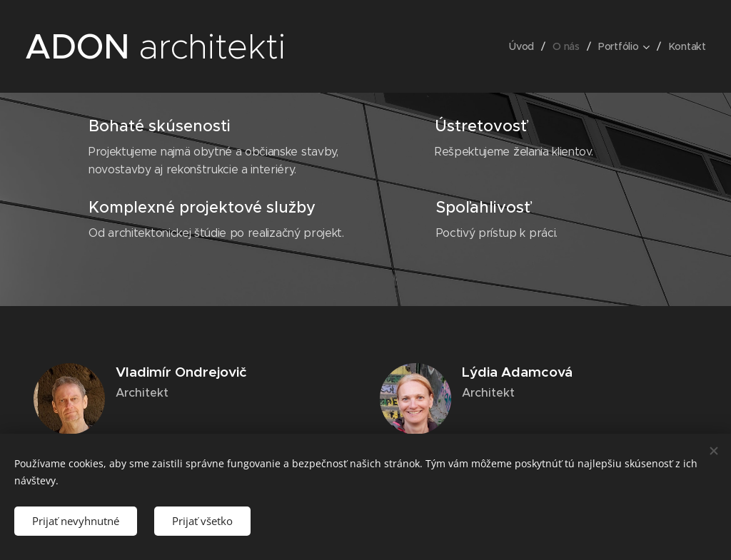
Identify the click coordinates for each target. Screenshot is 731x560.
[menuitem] (523, 46)
